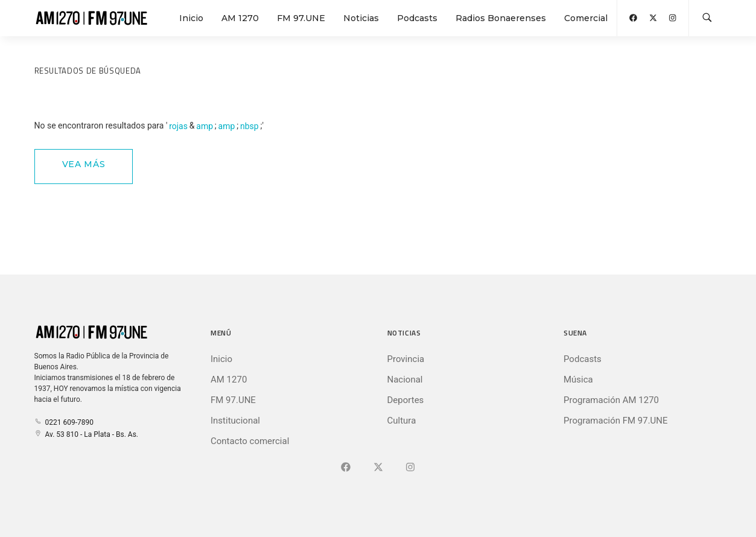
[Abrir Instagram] (672, 18)
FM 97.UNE (301, 18)
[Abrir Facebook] (633, 18)
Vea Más (84, 164)
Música (578, 380)
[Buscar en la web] (707, 18)
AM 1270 (240, 18)
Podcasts (417, 18)
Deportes (406, 400)
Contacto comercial (250, 441)
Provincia (406, 359)
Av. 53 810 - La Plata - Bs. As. (86, 434)
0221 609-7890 (64, 422)
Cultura (402, 421)
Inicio (191, 18)
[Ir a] (410, 468)
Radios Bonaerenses (501, 18)
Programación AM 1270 (611, 400)
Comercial (586, 18)
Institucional (235, 421)
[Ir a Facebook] (346, 468)
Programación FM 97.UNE (616, 421)
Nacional (405, 380)
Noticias (361, 18)
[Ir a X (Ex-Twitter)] (378, 468)
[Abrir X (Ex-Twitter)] (653, 18)
